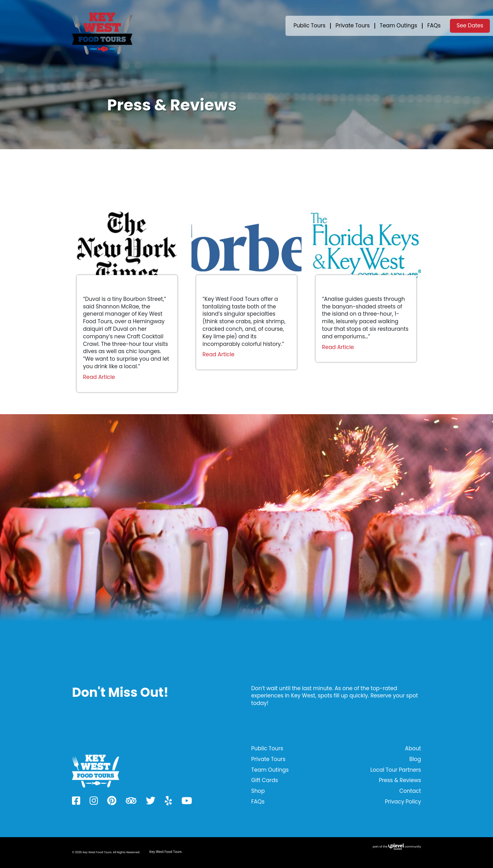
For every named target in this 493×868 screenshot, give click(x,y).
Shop (258, 791)
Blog (415, 759)
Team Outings (399, 25)
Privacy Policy (403, 802)
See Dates (470, 25)
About (413, 748)
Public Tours (309, 25)
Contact (410, 791)
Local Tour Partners (396, 770)
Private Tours (353, 25)
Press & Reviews (400, 780)
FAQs (434, 25)
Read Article (99, 377)
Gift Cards (265, 780)
